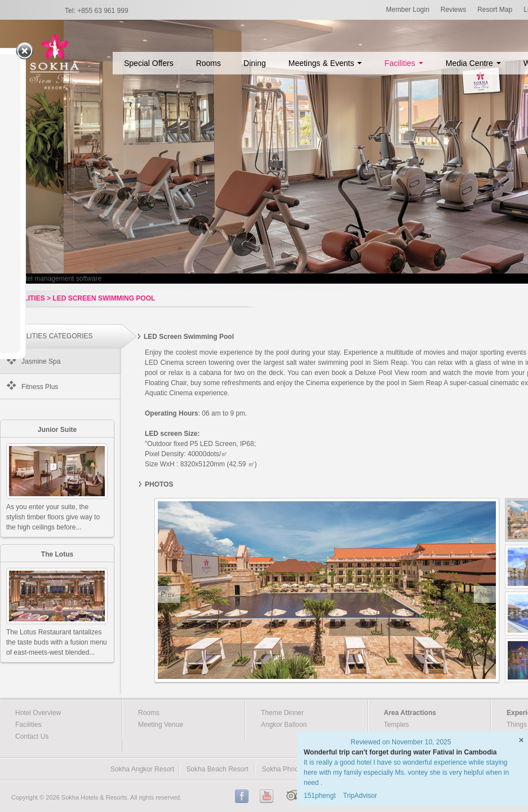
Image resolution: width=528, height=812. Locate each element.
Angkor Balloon (284, 725)
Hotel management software (59, 279)
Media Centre (473, 63)
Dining (255, 63)
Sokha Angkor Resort (142, 769)
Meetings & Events (325, 63)
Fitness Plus (40, 387)
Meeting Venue (161, 725)
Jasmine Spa (41, 361)
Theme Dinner (282, 713)
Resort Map (495, 10)
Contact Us (32, 736)
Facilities (403, 63)
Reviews (453, 10)
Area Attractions (410, 713)
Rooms (208, 63)
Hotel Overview (38, 713)
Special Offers (149, 63)
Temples (396, 725)
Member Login (408, 10)
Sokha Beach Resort (217, 769)
